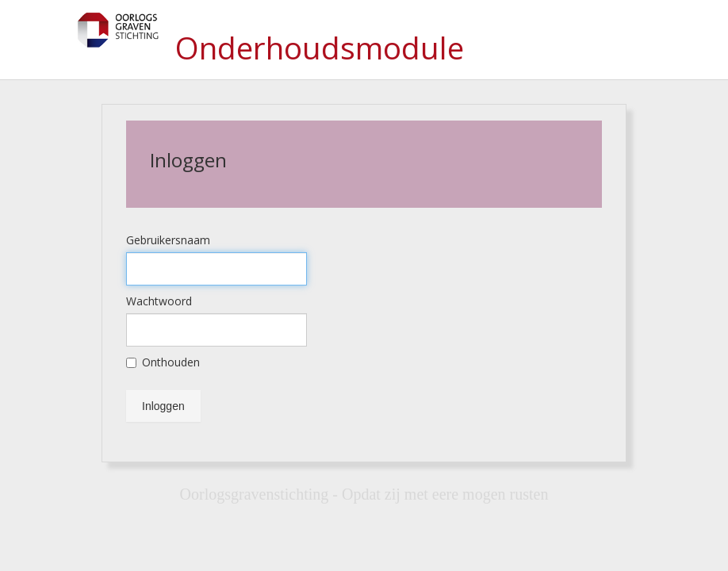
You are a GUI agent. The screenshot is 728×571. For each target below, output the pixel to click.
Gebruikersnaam (168, 240)
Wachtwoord (159, 301)
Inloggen (163, 406)
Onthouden (163, 362)
